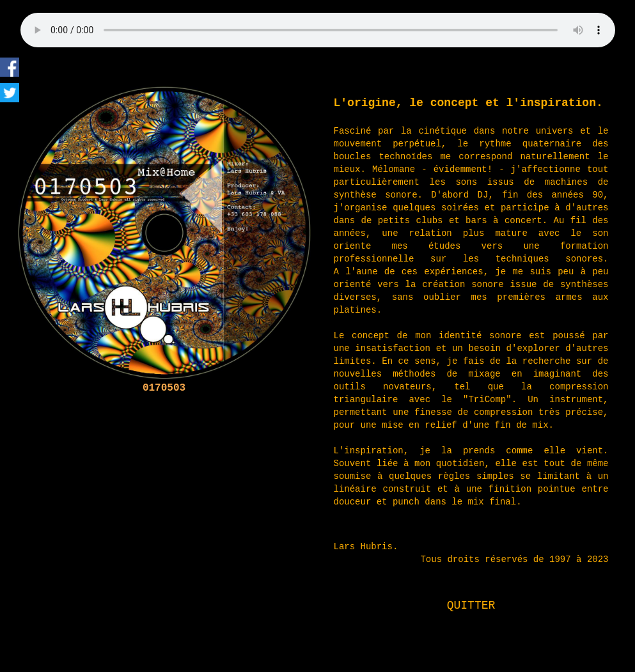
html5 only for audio (318, 30)
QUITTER (471, 606)
